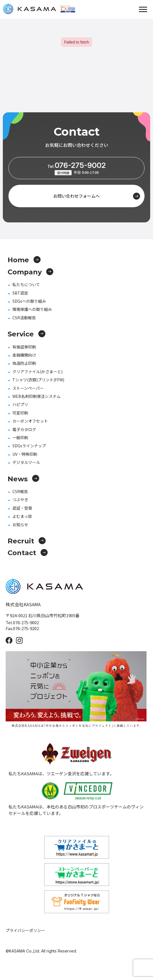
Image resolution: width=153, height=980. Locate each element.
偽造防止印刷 (24, 363)
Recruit (27, 541)
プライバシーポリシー (25, 930)
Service (26, 334)
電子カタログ (24, 429)
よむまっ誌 (22, 516)
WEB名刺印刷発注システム (36, 396)
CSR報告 (20, 491)
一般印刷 (20, 437)
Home (24, 260)
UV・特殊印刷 (25, 454)
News (23, 479)
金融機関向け (24, 355)
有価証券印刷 (24, 347)
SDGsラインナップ (29, 446)
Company (30, 272)
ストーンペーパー (28, 388)
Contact (28, 553)
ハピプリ (20, 404)
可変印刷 (20, 413)
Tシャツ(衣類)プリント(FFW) (38, 380)
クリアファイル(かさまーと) (37, 372)
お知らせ (20, 525)
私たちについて (26, 284)
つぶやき (20, 500)
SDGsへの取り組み (29, 301)
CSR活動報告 (24, 318)
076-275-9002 (76, 165)
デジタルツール (26, 462)
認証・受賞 (22, 508)
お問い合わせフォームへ (97, 196)
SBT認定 (20, 293)
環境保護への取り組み (32, 309)
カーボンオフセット (30, 421)
